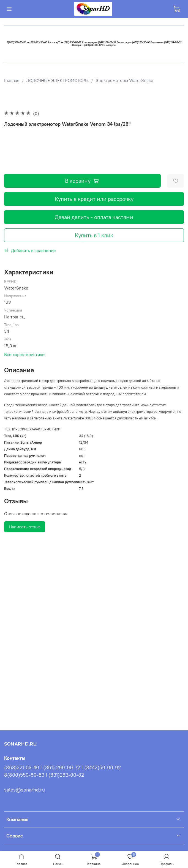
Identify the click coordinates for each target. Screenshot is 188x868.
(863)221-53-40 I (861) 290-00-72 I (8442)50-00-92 (62, 768)
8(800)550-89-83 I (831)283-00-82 (44, 775)
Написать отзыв (25, 527)
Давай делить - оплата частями (94, 217)
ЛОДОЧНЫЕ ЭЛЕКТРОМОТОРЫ (57, 80)
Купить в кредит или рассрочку (94, 199)
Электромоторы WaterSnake (124, 80)
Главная (12, 80)
